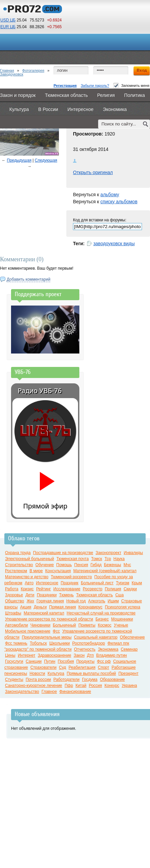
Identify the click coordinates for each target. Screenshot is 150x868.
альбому (110, 195)
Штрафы (13, 613)
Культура (56, 673)
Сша (119, 595)
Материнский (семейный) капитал (105, 571)
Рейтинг (44, 589)
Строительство (19, 565)
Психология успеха (123, 607)
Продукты (85, 661)
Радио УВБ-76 (40, 391)
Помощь (64, 565)
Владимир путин (111, 655)
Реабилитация (82, 667)
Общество (15, 601)
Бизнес (102, 619)
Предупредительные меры (47, 637)
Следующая (46, 160)
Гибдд (96, 565)
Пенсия (81, 565)
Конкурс (112, 686)
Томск (97, 559)
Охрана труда (18, 553)
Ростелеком (16, 571)
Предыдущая (19, 160)
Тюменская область (94, 595)
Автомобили (16, 625)
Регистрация (65, 86)
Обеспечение (132, 637)
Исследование (67, 589)
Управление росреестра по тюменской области (49, 619)
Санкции (34, 661)
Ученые (121, 625)
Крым (137, 583)
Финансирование (75, 692)
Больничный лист (97, 583)
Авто (29, 583)
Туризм (123, 583)
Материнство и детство (27, 577)
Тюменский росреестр (71, 577)
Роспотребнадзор (89, 643)
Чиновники (41, 625)
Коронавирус (90, 607)
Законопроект (108, 553)
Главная (7, 70)
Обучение (45, 565)
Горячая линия (50, 601)
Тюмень (66, 595)
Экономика (108, 649)
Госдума (90, 680)
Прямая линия (63, 607)
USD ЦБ (8, 20)
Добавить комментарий (28, 279)
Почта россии (38, 680)
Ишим (113, 601)
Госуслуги (14, 661)
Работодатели (66, 680)
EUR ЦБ (8, 27)
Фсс (56, 631)
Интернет (26, 655)
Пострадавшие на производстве (63, 553)
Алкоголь (97, 601)
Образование (112, 680)
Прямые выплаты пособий (91, 673)
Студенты (14, 680)
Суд (62, 667)
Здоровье (14, 595)
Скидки (130, 589)
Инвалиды (134, 553)
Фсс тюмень (16, 643)
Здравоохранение (55, 655)
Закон (79, 655)
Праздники (47, 595)
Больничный (64, 625)
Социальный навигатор (96, 637)
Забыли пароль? (95, 86)
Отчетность (85, 649)
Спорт (103, 667)
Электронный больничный (29, 559)
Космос (105, 625)
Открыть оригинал (93, 172)
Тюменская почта (72, 559)
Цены (10, 655)
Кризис (27, 589)
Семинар (129, 649)
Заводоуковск (12, 74)
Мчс (127, 565)
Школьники (59, 643)
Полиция (113, 589)
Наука (119, 559)
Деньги (40, 607)
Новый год (76, 601)
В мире (36, 571)
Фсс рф (104, 661)
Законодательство (22, 692)
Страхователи (44, 667)
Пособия (66, 661)
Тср (108, 559)
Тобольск (38, 643)
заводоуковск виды (114, 243)
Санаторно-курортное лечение (34, 686)
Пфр (69, 686)
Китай (81, 686)
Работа (12, 589)
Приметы (87, 625)
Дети (30, 595)
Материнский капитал (44, 613)
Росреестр (92, 589)
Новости (37, 673)
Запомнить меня (131, 86)
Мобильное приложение (28, 631)
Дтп (90, 655)
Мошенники (122, 619)
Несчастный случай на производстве (101, 613)
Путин (50, 661)
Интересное (47, 583)
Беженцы (112, 565)
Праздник (69, 583)
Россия (95, 686)
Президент (129, 673)
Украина (129, 686)
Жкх (30, 601)
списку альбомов (119, 202)
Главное (49, 692)
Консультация (58, 571)
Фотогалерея (33, 70)
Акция (26, 607)
